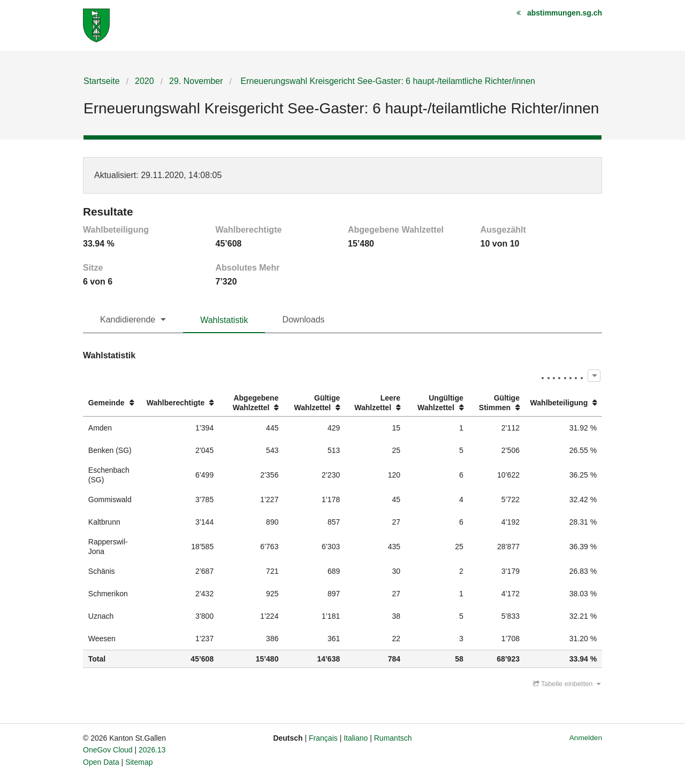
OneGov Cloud (108, 750)
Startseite (102, 81)
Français (323, 738)
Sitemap (139, 762)
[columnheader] (112, 403)
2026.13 (152, 750)
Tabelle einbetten (567, 684)
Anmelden (586, 738)
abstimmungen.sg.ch (565, 13)
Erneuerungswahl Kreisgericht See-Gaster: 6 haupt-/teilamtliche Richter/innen (387, 81)
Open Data (101, 762)
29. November (196, 81)
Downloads (303, 320)
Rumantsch (393, 738)
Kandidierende (128, 320)
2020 (144, 81)
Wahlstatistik (224, 320)
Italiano (356, 738)
